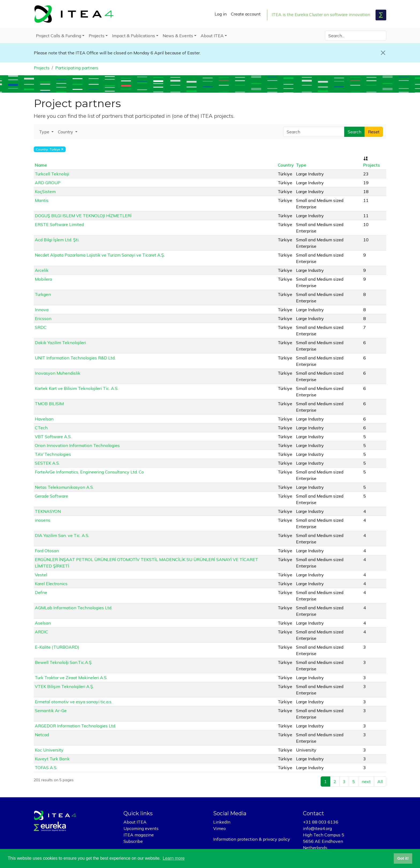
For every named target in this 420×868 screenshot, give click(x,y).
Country (286, 165)
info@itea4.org (317, 828)
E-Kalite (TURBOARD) (57, 647)
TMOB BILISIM (49, 404)
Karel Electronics (51, 584)
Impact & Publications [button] (134, 36)
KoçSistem (45, 191)
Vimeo (220, 828)
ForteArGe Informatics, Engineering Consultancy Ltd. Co (89, 472)
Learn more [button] (174, 858)
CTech (41, 428)
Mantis (42, 200)
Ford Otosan (47, 551)
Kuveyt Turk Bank (52, 759)
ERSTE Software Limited (59, 224)
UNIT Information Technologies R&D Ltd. (75, 358)
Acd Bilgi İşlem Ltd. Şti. (57, 240)
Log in (221, 14)
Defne (41, 592)
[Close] (383, 53)
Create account (246, 14)
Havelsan (44, 419)
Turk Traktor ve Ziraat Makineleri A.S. (71, 678)
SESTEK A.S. (47, 463)
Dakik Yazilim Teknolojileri (60, 343)
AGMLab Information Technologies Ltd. (74, 608)
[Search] (356, 36)
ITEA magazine (139, 835)
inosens (43, 520)
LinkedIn (222, 822)
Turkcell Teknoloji (52, 174)
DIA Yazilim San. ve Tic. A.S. (62, 535)
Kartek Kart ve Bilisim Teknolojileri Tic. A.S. (77, 388)
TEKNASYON (48, 511)
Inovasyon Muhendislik (58, 373)
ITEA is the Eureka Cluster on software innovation (321, 14)
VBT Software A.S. (53, 437)
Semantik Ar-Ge (51, 711)
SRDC (41, 327)
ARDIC (42, 632)
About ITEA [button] (212, 36)
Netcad (42, 735)
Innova (42, 310)
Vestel (41, 575)
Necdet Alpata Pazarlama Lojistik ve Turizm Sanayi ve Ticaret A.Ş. (100, 255)
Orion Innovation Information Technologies (77, 445)
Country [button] (66, 132)
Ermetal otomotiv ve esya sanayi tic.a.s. (74, 702)
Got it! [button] (403, 858)
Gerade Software (51, 496)
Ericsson (43, 318)
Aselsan (43, 623)
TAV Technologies (53, 454)
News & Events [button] (178, 36)
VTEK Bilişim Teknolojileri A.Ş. (64, 686)
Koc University (49, 750)
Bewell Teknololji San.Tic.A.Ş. (64, 662)
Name (41, 165)
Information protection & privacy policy (252, 839)
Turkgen (43, 294)
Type (301, 165)
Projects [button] (97, 36)
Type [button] (45, 132)
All (380, 781)
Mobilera (43, 279)
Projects (42, 68)
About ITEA (135, 822)
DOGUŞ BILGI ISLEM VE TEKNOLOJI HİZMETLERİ (83, 216)
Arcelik (42, 270)
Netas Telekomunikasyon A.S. (64, 487)
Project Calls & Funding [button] (59, 36)
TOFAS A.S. (46, 768)
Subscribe (133, 841)
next (366, 781)
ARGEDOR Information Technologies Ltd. (75, 726)
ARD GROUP (48, 183)
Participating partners (77, 68)
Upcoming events (141, 828)
